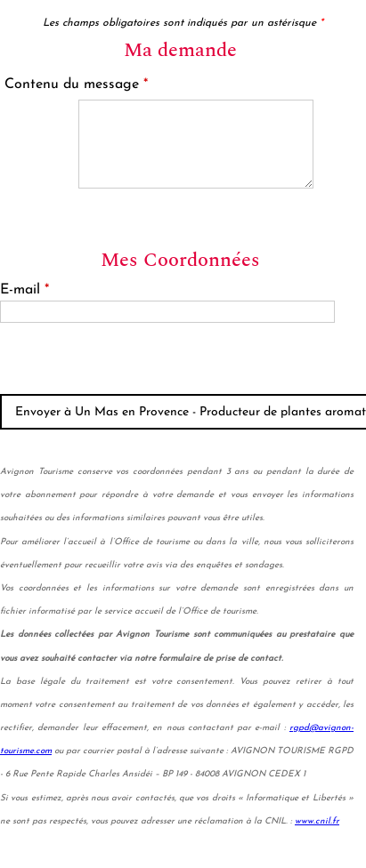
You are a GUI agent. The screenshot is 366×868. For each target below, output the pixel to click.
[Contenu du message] (196, 144)
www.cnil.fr (317, 821)
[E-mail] (167, 312)
